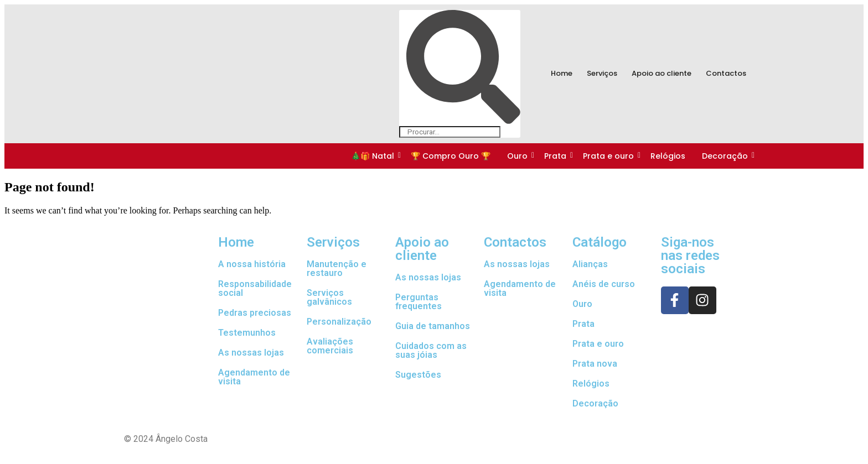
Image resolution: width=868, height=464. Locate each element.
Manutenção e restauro (337, 269)
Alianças (590, 264)
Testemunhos (247, 333)
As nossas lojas (251, 353)
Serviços (602, 73)
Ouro (518, 156)
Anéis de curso (604, 284)
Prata (556, 156)
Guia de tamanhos (433, 326)
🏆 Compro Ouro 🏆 (451, 156)
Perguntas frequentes (418, 302)
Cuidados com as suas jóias (431, 350)
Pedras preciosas (255, 313)
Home (562, 73)
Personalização (339, 322)
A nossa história (252, 264)
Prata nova (595, 364)
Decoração (726, 156)
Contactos (726, 73)
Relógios (668, 156)
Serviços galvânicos (329, 297)
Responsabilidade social (255, 288)
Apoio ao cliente (662, 73)
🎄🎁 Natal (373, 156)
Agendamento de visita (254, 377)
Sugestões (418, 375)
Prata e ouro (609, 156)
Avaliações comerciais (330, 346)
